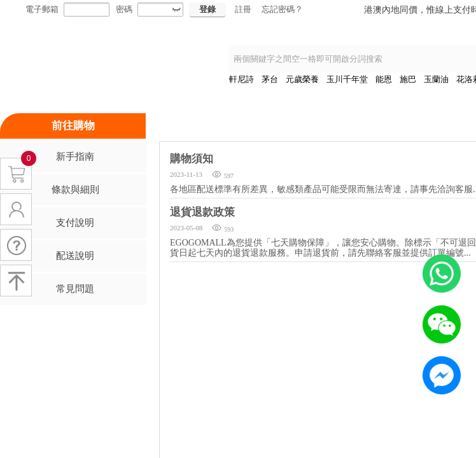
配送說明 (75, 256)
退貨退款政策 (202, 212)
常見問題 (75, 289)
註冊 (243, 9)
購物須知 (192, 159)
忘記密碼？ (282, 9)
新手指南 (75, 156)
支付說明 (75, 223)
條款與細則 (75, 190)
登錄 (207, 9)
